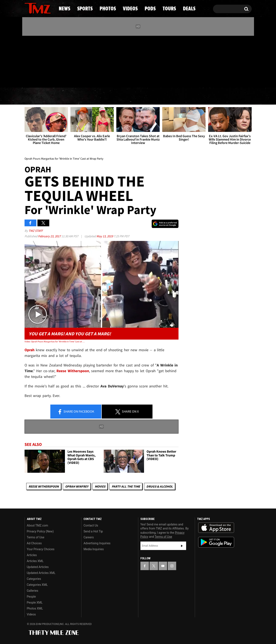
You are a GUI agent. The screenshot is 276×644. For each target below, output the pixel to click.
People (31, 597)
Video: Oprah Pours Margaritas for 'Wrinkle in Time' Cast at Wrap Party (55, 341)
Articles (32, 555)
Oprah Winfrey (77, 486)
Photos (104, 96)
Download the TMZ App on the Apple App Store (216, 528)
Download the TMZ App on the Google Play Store (216, 542)
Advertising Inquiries (97, 543)
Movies (100, 486)
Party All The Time (126, 486)
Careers (89, 537)
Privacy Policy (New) (40, 531)
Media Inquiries (94, 549)
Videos (139, 96)
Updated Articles (38, 567)
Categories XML (37, 585)
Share (76, 412)
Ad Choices (34, 543)
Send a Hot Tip (93, 531)
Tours (201, 96)
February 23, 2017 (50, 236)
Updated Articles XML (41, 573)
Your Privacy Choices (41, 549)
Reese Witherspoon (73, 371)
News (35, 96)
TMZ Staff (36, 231)
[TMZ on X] (34, 61)
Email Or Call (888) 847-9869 (73, 79)
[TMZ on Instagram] (50, 61)
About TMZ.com (38, 525)
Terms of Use (36, 537)
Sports (67, 96)
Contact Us (91, 525)
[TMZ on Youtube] (42, 61)
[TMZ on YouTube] (163, 566)
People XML (35, 603)
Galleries (33, 591)
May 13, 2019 (105, 236)
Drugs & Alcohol (160, 486)
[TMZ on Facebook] (28, 61)
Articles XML (35, 561)
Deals (233, 96)
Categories (34, 579)
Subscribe (182, 546)
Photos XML (35, 608)
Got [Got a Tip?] (38, 79)
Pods (171, 96)
